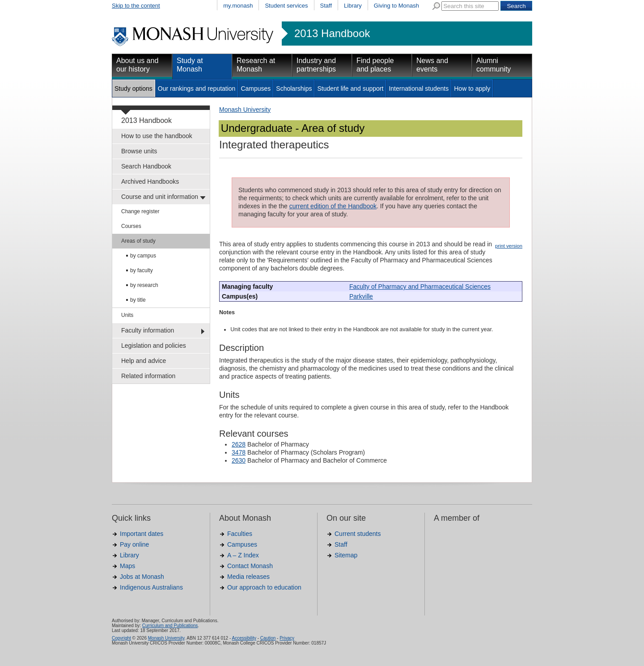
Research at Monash (256, 65)
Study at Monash (190, 65)
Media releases (248, 577)
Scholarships (294, 89)
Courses (131, 226)
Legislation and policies (154, 346)
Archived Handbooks (150, 181)
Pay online (134, 544)
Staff (326, 6)
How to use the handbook (157, 136)
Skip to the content (136, 6)
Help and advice (144, 361)
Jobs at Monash (142, 577)
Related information (148, 376)
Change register (140, 211)
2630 (239, 460)
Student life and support (350, 89)
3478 (239, 452)
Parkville (361, 296)
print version (509, 246)
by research (144, 285)
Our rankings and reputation (197, 89)
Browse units (139, 151)
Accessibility (244, 638)
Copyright (121, 638)
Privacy (287, 638)
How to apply (472, 89)
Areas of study (138, 241)
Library (353, 6)
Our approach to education (264, 587)
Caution (268, 638)
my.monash (238, 6)
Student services (286, 6)
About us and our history (137, 65)
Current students (358, 534)
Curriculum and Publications (170, 626)
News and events (432, 65)
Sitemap (346, 555)
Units (127, 315)
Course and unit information (160, 197)
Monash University (245, 110)
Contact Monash (250, 566)
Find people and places (375, 65)
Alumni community (494, 65)
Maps (127, 566)
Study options (133, 89)
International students (419, 89)
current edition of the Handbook (333, 206)
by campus (143, 256)
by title (138, 300)
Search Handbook (146, 166)
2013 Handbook (332, 34)
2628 (239, 444)
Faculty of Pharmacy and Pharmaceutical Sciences (420, 287)
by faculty (142, 270)
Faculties (240, 534)
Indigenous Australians (151, 587)
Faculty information (148, 330)
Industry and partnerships (316, 65)
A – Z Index (243, 555)
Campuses (256, 89)
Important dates (142, 534)
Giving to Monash (396, 6)
